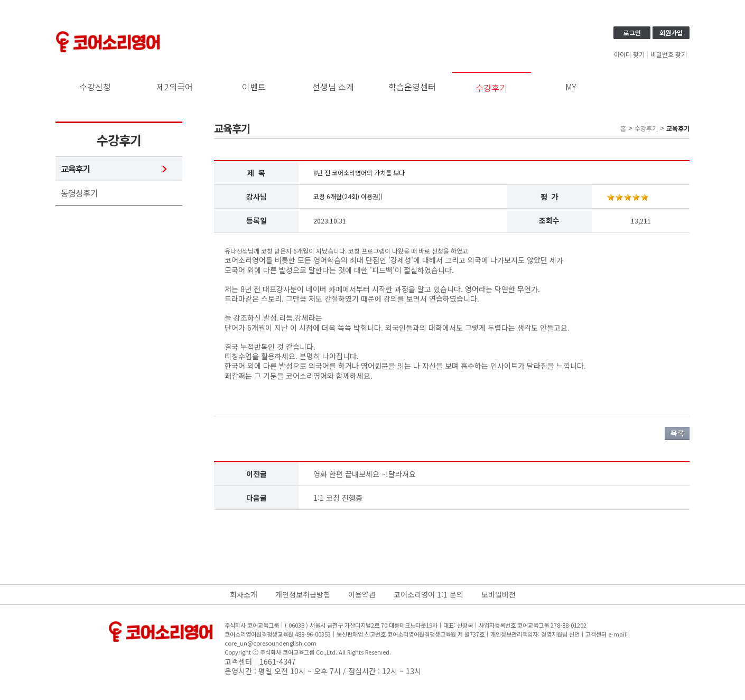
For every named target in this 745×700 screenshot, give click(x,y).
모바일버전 (499, 594)
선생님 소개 (333, 87)
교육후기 (76, 169)
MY (571, 87)
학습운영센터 (412, 87)
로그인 (632, 32)
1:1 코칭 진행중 (338, 498)
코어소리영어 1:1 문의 (429, 594)
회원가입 (671, 32)
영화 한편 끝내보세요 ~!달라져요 (365, 474)
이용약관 (362, 594)
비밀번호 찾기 (669, 54)
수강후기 (491, 88)
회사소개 (244, 594)
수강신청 (95, 87)
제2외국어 (175, 87)
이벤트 (254, 87)
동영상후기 (79, 193)
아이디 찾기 (629, 54)
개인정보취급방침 (303, 594)
